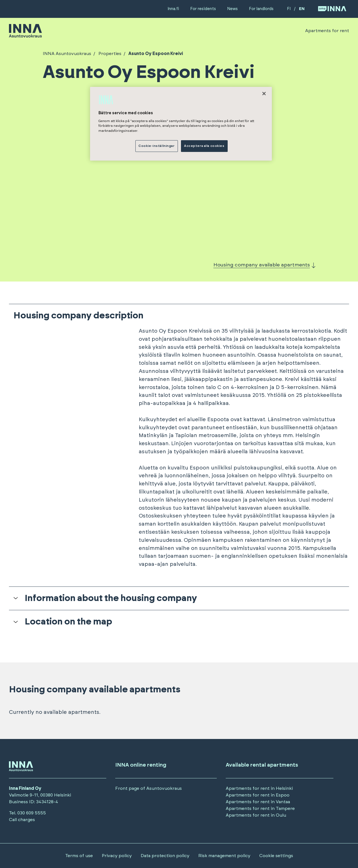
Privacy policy (117, 856)
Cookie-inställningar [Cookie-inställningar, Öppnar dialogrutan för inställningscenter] (156, 146)
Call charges (22, 820)
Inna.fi (173, 9)
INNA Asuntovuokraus (67, 54)
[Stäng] (264, 94)
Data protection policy (165, 856)
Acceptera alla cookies (204, 146)
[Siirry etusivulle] (25, 35)
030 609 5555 (32, 813)
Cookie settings (276, 856)
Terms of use (79, 856)
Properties (109, 54)
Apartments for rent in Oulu (256, 815)
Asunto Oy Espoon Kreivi (155, 54)
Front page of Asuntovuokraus (149, 788)
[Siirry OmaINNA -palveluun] (332, 9)
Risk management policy (224, 856)
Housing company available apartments (262, 265)
